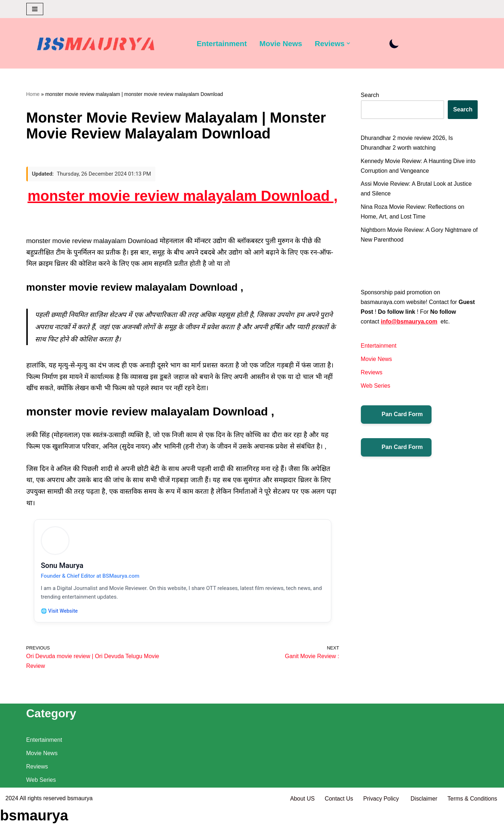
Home (33, 94)
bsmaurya (80, 828)
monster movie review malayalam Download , (182, 196)
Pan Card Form (396, 416)
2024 (12, 828)
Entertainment (222, 43)
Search (370, 95)
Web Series (376, 387)
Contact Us (338, 828)
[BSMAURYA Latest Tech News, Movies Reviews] (96, 45)
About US (301, 828)
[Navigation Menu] (35, 9)
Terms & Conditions (472, 828)
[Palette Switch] (395, 43)
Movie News (281, 43)
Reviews (372, 374)
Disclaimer (424, 828)
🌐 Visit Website (60, 613)
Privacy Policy (381, 828)
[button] (349, 43)
